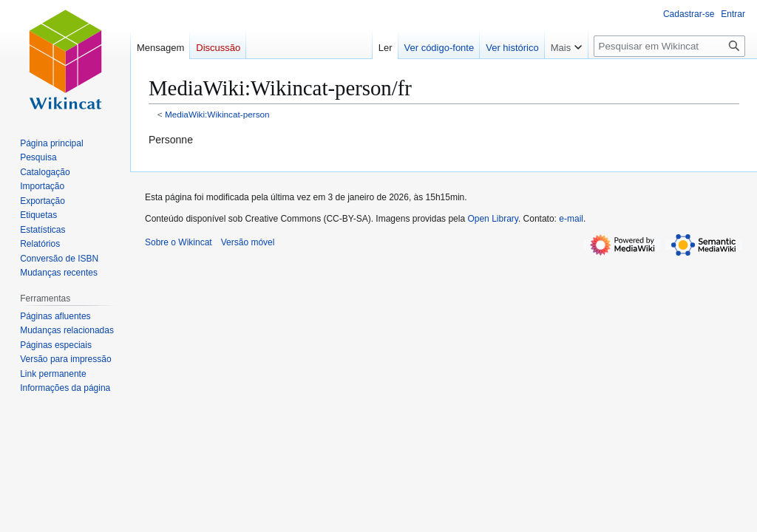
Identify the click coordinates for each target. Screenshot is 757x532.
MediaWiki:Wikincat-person (217, 114)
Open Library (492, 219)
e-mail (571, 219)
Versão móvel (248, 242)
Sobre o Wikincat (179, 242)
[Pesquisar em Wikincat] (669, 46)
